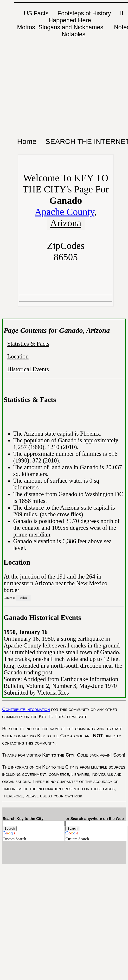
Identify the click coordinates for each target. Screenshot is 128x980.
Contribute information (26, 709)
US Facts (36, 13)
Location (18, 356)
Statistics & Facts (28, 344)
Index (23, 598)
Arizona (66, 223)
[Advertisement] (46, 62)
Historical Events (28, 369)
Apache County (64, 212)
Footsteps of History (84, 13)
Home (27, 141)
